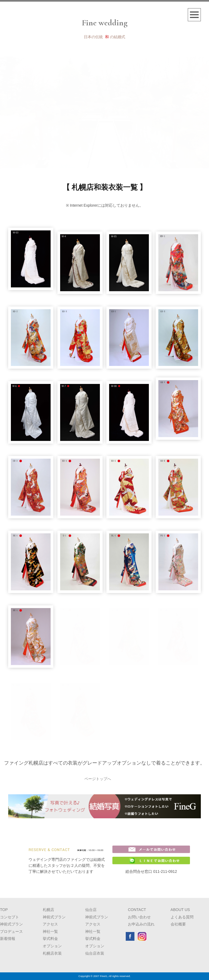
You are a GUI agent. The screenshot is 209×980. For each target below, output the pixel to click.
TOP (4, 910)
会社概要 (178, 924)
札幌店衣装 (52, 953)
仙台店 (91, 910)
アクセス (50, 924)
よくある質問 (182, 917)
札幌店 (48, 910)
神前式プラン (11, 924)
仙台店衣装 (95, 953)
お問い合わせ (139, 917)
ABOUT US (180, 910)
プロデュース (11, 931)
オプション (52, 946)
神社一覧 (50, 931)
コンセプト (10, 917)
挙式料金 (50, 939)
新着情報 (8, 939)
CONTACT (137, 910)
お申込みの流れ (141, 924)
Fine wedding (105, 23)
